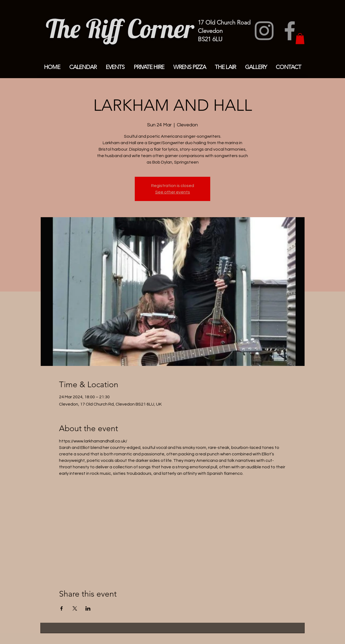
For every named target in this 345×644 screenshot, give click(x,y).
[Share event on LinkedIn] (88, 608)
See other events (173, 192)
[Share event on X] (75, 608)
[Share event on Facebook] (62, 608)
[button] (300, 39)
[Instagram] (264, 31)
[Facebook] (290, 31)
